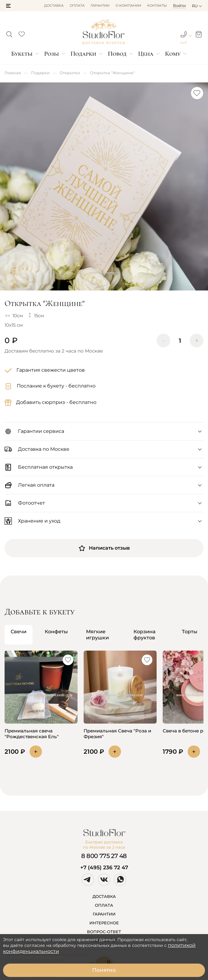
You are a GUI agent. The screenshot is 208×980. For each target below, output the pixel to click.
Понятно (104, 970)
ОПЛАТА (104, 905)
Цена (146, 54)
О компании (128, 5)
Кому (173, 54)
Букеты (22, 54)
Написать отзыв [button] (104, 548)
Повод (117, 54)
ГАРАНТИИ (104, 914)
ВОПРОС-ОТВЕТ (104, 932)
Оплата (77, 5)
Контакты (157, 5)
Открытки (70, 73)
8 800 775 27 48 (104, 856)
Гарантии (100, 5)
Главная (13, 73)
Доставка (54, 5)
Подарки (83, 54)
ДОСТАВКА (104, 896)
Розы (51, 54)
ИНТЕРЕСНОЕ (104, 923)
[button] (8, 6)
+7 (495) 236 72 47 (104, 867)
